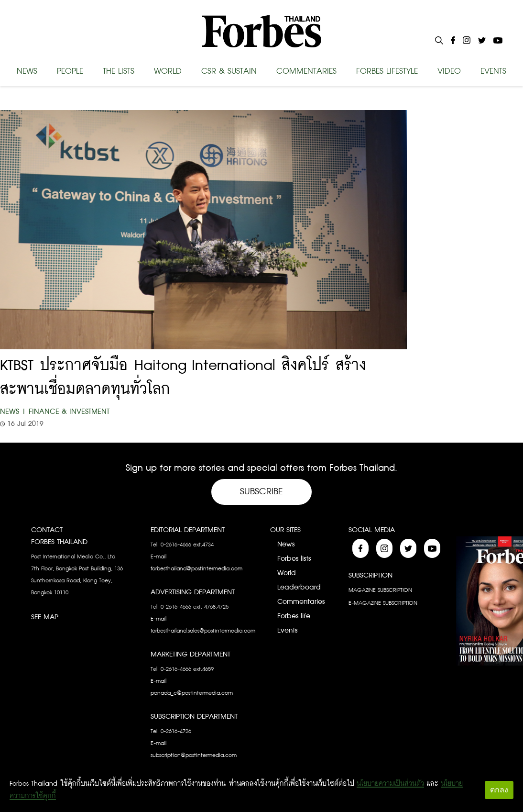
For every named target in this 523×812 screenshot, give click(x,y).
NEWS (27, 71)
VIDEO (449, 71)
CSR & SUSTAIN (229, 71)
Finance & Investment (69, 412)
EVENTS (493, 71)
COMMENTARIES (306, 71)
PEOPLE (70, 71)
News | (13, 412)
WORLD (168, 71)
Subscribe (261, 492)
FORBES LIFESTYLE (387, 71)
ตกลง (499, 790)
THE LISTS (119, 71)
